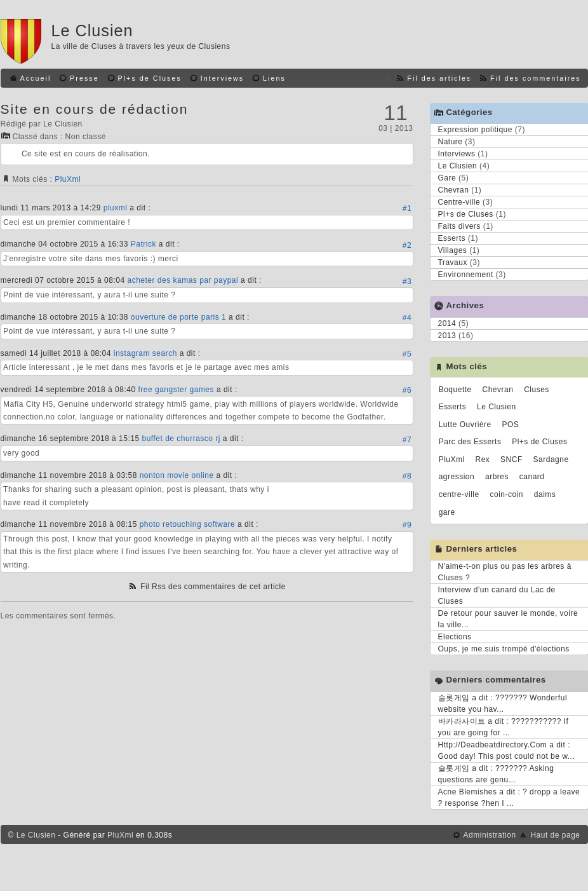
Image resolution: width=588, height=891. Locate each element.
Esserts (452, 238)
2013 (447, 336)
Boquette (455, 390)
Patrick (144, 244)
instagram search (145, 353)
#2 (407, 245)
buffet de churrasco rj (181, 439)
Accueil (36, 78)
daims (545, 494)
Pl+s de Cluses (150, 78)
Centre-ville (459, 202)
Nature (451, 142)
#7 (407, 440)
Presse (84, 78)
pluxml (116, 208)
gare (447, 512)
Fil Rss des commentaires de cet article (213, 587)
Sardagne (551, 459)
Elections (455, 637)
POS (511, 425)
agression (457, 477)
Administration (490, 835)
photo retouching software (188, 524)
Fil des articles (439, 78)
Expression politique (475, 130)
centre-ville (459, 494)
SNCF (511, 459)
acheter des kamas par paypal (183, 280)
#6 (407, 390)
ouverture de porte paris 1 (178, 317)
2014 (447, 323)
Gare (447, 178)
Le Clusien (92, 31)
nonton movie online (177, 475)
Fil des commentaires (536, 78)
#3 (407, 282)
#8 (407, 476)
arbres (497, 477)
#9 (407, 525)
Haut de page (555, 835)
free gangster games (176, 390)
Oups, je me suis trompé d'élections (504, 649)
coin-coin (507, 494)
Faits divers (459, 226)
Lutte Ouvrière (465, 425)
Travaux (453, 262)
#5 (407, 354)
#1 (407, 208)
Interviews (223, 78)
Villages (453, 250)
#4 (407, 318)
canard (532, 477)
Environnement (466, 275)
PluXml (68, 179)
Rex (482, 459)
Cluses (537, 390)
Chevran (454, 190)
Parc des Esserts (470, 442)
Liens (274, 78)
